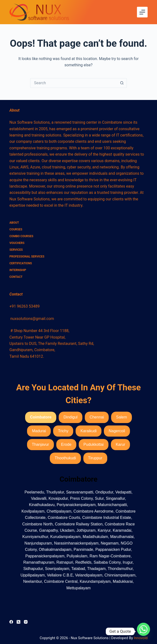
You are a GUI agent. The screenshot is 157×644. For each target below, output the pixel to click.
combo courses (21, 236)
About (14, 223)
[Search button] (122, 83)
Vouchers (17, 243)
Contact (16, 277)
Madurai (39, 431)
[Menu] (142, 12)
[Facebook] (11, 622)
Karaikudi (89, 431)
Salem (121, 417)
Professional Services (27, 257)
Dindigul (71, 417)
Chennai (97, 417)
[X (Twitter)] (18, 622)
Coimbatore (41, 417)
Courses (16, 229)
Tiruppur (95, 458)
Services (16, 250)
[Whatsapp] (143, 631)
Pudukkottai (94, 444)
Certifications (21, 263)
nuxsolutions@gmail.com (32, 319)
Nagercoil (117, 431)
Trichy (63, 431)
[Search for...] (74, 83)
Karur (120, 444)
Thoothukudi (65, 458)
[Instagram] (26, 622)
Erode (66, 444)
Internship (18, 270)
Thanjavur (40, 444)
